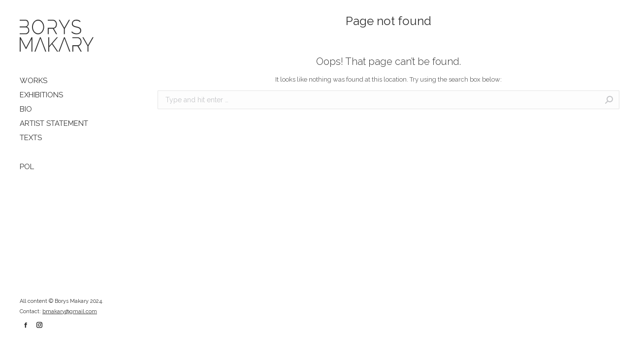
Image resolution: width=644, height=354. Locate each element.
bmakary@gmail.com (70, 311)
